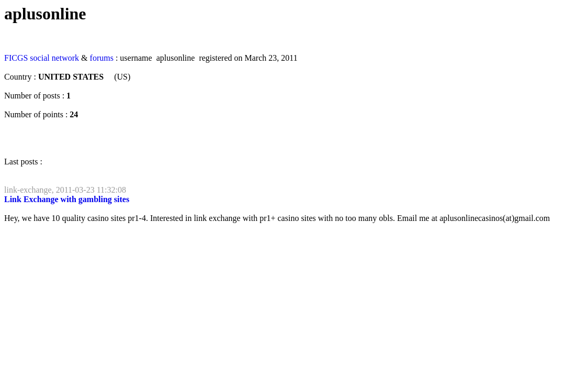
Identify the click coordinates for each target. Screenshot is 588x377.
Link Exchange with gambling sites (67, 199)
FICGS (16, 58)
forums (102, 58)
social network (54, 58)
